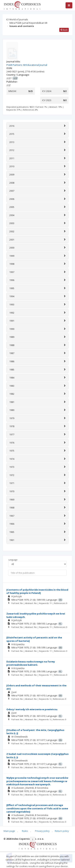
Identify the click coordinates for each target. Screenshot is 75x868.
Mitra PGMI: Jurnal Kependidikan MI (28, 23)
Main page (9, 831)
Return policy (62, 831)
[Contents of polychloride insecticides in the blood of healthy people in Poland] (37, 591)
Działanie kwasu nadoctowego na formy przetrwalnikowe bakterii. (31, 663)
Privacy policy (42, 831)
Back (64, 30)
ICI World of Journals (17, 19)
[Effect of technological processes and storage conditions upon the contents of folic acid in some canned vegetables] (37, 808)
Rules (25, 831)
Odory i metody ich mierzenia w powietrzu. (32, 709)
